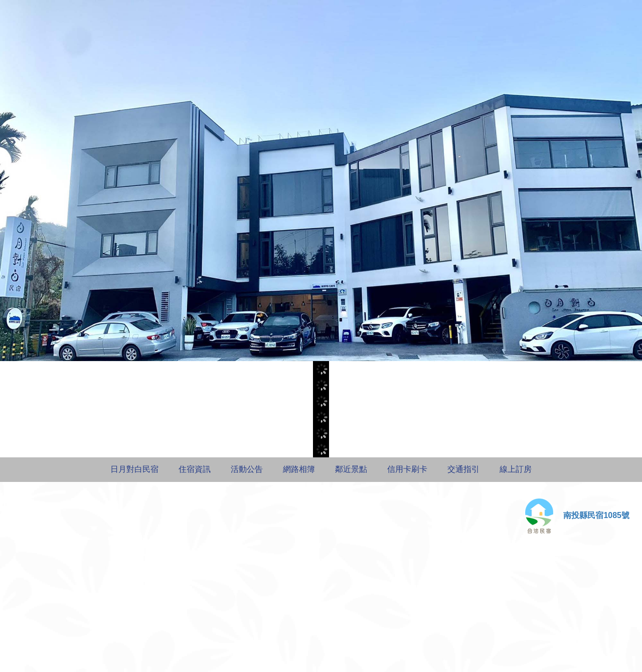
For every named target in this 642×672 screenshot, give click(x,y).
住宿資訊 (195, 469)
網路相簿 (299, 469)
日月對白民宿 (134, 469)
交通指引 (463, 469)
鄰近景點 (351, 469)
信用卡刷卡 (407, 469)
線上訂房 (516, 469)
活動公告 (247, 469)
